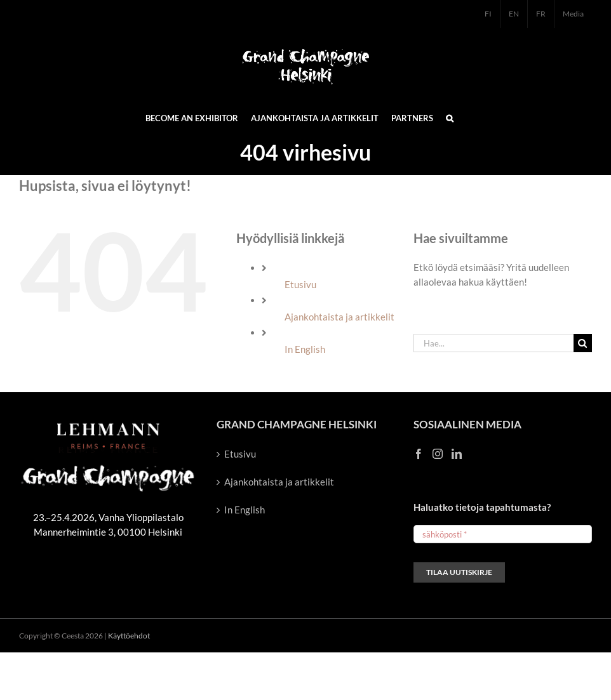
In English (305, 349)
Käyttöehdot (129, 636)
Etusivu (300, 284)
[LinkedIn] (457, 454)
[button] (450, 117)
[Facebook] (419, 454)
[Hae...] (493, 343)
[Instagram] (438, 454)
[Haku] (583, 343)
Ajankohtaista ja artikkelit (339, 317)
